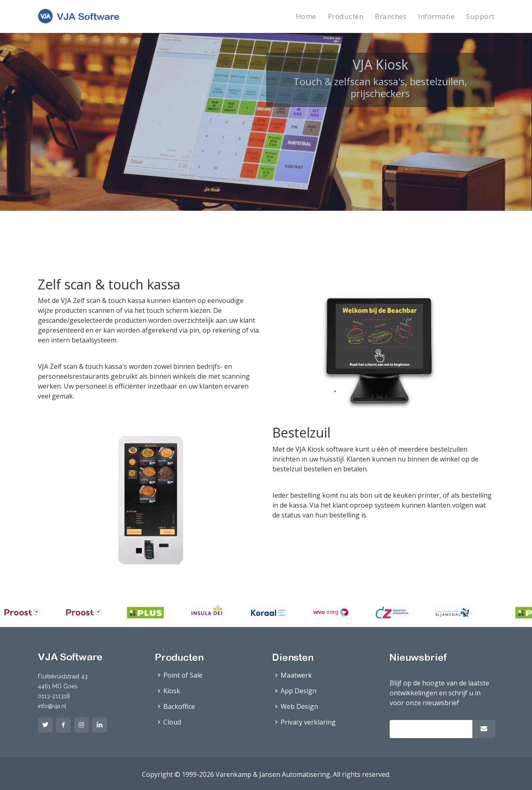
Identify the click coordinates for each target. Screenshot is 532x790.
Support (480, 16)
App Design (299, 691)
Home (306, 16)
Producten (346, 16)
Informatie (436, 16)
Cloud (172, 722)
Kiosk (172, 691)
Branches (391, 16)
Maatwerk (296, 675)
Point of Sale (183, 675)
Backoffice (179, 706)
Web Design (299, 706)
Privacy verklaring (308, 722)
